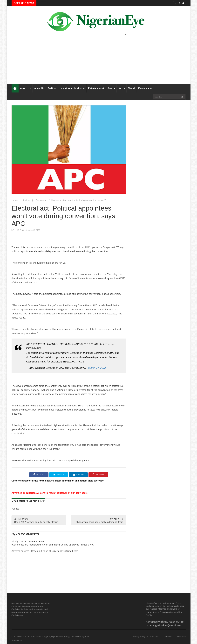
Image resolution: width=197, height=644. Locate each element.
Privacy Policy (139, 637)
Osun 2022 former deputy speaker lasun (36, 522)
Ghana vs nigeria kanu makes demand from (99, 522)
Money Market (146, 88)
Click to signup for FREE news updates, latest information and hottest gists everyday (58, 481)
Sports (111, 88)
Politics (52, 88)
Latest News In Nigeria (72, 88)
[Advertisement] (99, 61)
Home (15, 200)
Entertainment (96, 88)
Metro (122, 88)
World (132, 88)
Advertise (25, 88)
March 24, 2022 (97, 368)
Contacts (168, 637)
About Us (39, 88)
